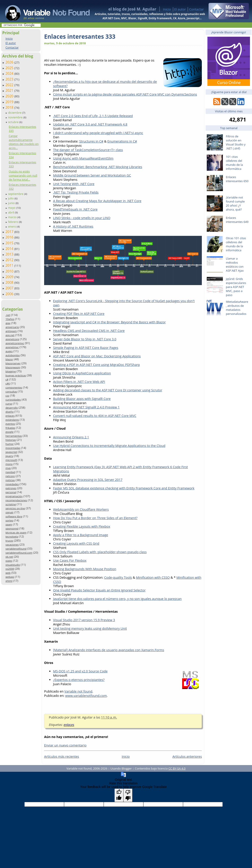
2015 (10, 243)
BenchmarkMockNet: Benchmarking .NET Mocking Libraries (98, 167)
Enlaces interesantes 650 (237, 179)
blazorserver (13, 363)
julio (11, 198)
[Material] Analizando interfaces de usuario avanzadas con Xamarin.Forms (109, 650)
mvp (8, 468)
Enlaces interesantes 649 (237, 220)
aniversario (12, 327)
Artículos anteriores (187, 756)
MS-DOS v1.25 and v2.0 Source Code (80, 671)
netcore (10, 476)
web (8, 573)
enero (12, 226)
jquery (9, 456)
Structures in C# (91, 141)
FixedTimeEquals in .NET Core (75, 209)
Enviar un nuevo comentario (65, 745)
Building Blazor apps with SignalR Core (82, 399)
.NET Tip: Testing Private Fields (76, 192)
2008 (10, 282)
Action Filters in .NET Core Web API (79, 382)
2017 (10, 232)
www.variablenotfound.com (86, 696)
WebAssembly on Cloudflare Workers (81, 509)
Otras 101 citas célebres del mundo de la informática (236, 244)
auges (9, 351)
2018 (10, 107)
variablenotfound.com (19, 553)
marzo (13, 217)
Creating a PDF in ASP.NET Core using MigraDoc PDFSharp (96, 365)
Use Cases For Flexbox (70, 560)
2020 (10, 96)
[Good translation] (119, 795)
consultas (11, 391)
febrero (13, 222)
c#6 (8, 383)
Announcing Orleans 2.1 (71, 437)
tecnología (12, 536)
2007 (10, 288)
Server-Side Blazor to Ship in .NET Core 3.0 (85, 339)
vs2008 (10, 569)
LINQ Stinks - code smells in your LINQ (82, 218)
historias (11, 440)
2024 (10, 73)
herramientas (14, 436)
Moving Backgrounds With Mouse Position (85, 569)
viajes (9, 561)
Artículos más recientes (62, 756)
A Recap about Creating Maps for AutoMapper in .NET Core (97, 201)
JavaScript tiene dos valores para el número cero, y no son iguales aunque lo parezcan (117, 599)
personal (11, 492)
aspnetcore (12, 339)
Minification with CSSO (153, 577)
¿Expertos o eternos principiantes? (79, 680)
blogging (11, 371)
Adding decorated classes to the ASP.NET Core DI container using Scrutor (108, 390)
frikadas (10, 428)
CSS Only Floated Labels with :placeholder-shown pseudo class (100, 552)
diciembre (15, 113)
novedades (12, 484)
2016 (10, 237)
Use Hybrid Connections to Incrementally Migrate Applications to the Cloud (109, 446)
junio (12, 203)
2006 (10, 294)
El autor (180, 9)
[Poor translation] (128, 795)
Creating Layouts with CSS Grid (76, 543)
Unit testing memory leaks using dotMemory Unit (90, 628)
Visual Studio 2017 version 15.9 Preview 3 (84, 620)
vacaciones (12, 545)
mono (9, 464)
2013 (10, 254)
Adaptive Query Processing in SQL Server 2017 (88, 480)
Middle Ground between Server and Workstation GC (92, 175)
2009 (10, 277)
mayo (12, 208)
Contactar (196, 9)
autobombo (13, 355)
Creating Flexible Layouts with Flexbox (82, 526)
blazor (9, 359)
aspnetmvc (12, 347)
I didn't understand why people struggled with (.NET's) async (98, 133)
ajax (8, 323)
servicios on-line (15, 508)
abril (11, 212)
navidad (10, 472)
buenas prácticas (16, 375)
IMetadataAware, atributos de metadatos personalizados (237, 308)
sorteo (9, 520)
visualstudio (13, 565)
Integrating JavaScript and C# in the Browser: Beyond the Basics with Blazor (109, 322)
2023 (10, 79)
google (9, 432)
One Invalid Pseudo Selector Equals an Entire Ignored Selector (99, 590)
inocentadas (13, 448)
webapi (10, 577)
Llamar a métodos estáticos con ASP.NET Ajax (235, 264)
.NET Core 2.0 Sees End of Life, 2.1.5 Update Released (93, 116)
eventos (10, 424)
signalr (9, 512)
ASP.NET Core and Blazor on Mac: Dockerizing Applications (97, 356)
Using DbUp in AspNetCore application (82, 373)
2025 (10, 68)
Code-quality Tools (118, 577)
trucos (9, 541)
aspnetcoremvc (15, 343)
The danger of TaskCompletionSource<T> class (88, 150)
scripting (11, 504)
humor (10, 444)
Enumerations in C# (122, 141)
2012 (10, 260)
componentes (14, 387)
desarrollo (12, 408)
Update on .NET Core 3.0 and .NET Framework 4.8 (90, 124)
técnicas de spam (16, 532)
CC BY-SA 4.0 (177, 768)
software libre (14, 516)
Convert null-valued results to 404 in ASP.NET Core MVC (95, 416)
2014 (10, 249)
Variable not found (78, 691)
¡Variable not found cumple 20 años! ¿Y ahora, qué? (235, 203)
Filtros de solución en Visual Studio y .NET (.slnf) (236, 142)
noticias (10, 480)
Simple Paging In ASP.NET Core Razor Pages (86, 348)
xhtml (9, 581)
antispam (11, 331)
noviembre (16, 117)
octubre (14, 122)
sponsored (12, 528)
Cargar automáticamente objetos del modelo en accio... (24, 142)
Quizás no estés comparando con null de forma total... (23, 175)
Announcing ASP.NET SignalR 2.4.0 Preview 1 (86, 407)
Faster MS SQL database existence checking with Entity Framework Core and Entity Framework (124, 488)
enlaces (10, 416)
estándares (12, 420)
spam (9, 524)
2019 (10, 102)
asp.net (10, 335)
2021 (10, 90)
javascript (11, 452)
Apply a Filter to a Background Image (81, 535)
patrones (11, 488)
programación (14, 496)
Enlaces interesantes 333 (80, 36)
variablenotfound (16, 549)
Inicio (167, 9)
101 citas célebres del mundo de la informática (234, 163)
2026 (10, 62)
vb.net (9, 557)
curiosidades (13, 400)
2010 (10, 271)
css (7, 396)
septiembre (16, 194)
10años (10, 319)
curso (9, 404)
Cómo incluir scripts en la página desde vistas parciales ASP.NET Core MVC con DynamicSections (125, 94)
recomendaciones (16, 500)
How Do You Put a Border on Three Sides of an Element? (95, 518)
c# (7, 379)
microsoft (11, 460)
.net (8, 315)
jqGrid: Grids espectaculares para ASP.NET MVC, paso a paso (236, 287)
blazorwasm (13, 367)
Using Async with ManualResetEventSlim (83, 158)
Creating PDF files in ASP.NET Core (79, 314)
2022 (10, 85)
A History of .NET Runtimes (73, 226)
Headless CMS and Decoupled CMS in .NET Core (89, 331)
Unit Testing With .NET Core (74, 184)
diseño (9, 412)
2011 (10, 265)
